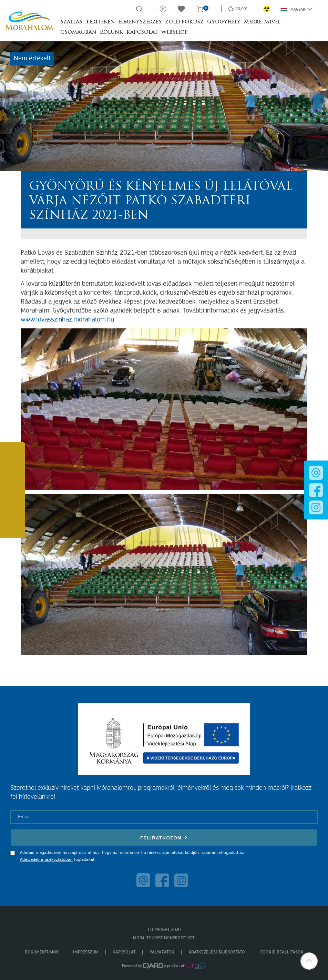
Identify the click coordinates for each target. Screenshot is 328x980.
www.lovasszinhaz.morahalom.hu (67, 320)
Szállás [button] (71, 22)
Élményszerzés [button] (140, 22)
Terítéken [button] (100, 22)
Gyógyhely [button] (224, 22)
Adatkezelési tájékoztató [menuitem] (217, 952)
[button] (309, 961)
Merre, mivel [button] (262, 22)
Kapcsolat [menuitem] (124, 952)
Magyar (296, 9)
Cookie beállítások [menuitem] (282, 952)
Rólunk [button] (111, 33)
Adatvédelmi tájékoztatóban (46, 860)
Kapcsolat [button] (142, 33)
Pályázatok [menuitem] (162, 952)
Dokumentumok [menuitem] (42, 952)
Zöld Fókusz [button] (184, 22)
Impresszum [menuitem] (86, 952)
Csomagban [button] (78, 33)
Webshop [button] (175, 33)
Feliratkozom (164, 838)
